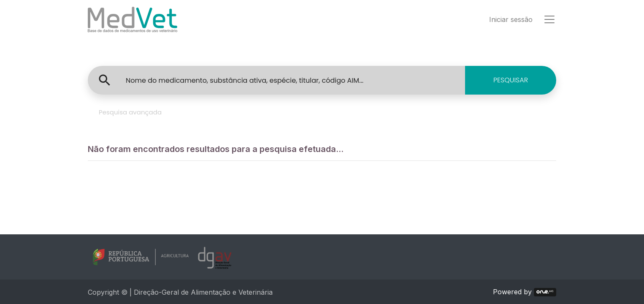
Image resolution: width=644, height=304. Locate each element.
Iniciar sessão (511, 19)
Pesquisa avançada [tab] (130, 112)
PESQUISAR (511, 80)
